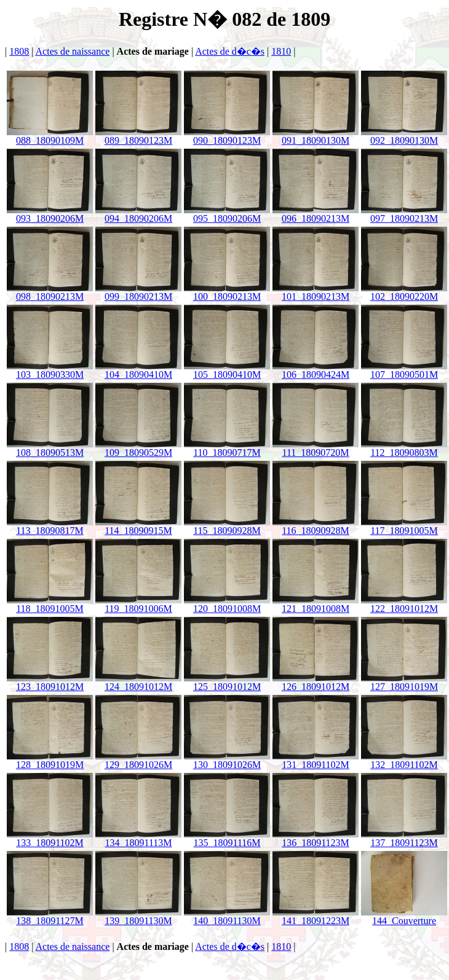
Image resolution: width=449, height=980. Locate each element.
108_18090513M (50, 448)
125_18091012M (227, 682)
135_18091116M (227, 838)
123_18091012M (50, 682)
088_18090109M (50, 136)
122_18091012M (404, 604)
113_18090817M (50, 526)
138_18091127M (50, 916)
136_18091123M (316, 838)
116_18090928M (316, 526)
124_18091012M (138, 682)
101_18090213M (316, 292)
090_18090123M (227, 136)
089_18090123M (138, 136)
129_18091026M (138, 760)
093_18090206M (50, 214)
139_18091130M (138, 916)
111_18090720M (316, 448)
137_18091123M (404, 838)
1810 (281, 51)
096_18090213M (316, 214)
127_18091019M (404, 682)
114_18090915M (138, 526)
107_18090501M (404, 370)
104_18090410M (138, 370)
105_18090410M (227, 370)
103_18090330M (50, 370)
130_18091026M (227, 760)
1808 (19, 51)
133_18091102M (50, 838)
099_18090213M (138, 292)
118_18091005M (50, 604)
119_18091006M (138, 604)
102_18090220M (404, 292)
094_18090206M (138, 214)
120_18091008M (227, 604)
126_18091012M (316, 682)
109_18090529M (138, 448)
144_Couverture (404, 916)
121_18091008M (316, 604)
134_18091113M (138, 838)
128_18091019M (50, 760)
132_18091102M (404, 760)
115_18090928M (227, 526)
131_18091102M (316, 760)
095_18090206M (227, 214)
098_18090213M (50, 292)
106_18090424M (316, 370)
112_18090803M (404, 448)
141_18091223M (316, 916)
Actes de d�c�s (230, 51)
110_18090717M (227, 448)
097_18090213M (404, 214)
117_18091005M (404, 526)
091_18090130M (316, 136)
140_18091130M (227, 916)
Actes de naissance (73, 51)
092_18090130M (404, 136)
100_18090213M (227, 292)
